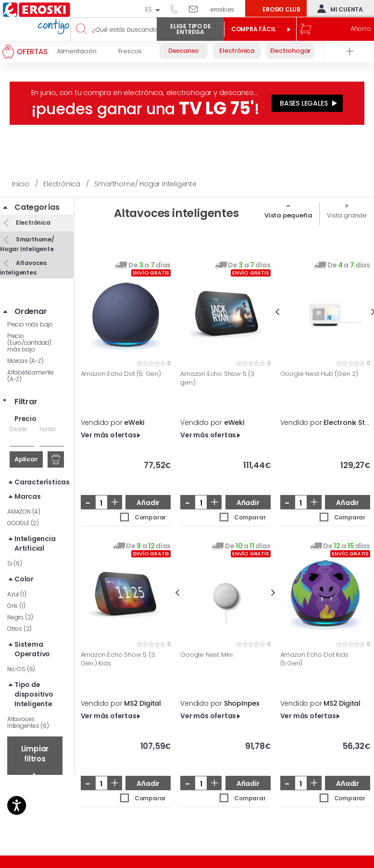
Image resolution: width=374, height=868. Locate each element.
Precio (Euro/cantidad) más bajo (29, 343)
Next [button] (273, 593)
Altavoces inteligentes (23, 268)
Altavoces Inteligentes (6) (28, 722)
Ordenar (31, 312)
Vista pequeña (288, 215)
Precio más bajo (30, 324)
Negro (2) (20, 617)
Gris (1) (16, 606)
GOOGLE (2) (23, 523)
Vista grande (347, 215)
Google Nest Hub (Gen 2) (319, 374)
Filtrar (26, 402)
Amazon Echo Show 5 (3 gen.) (217, 378)
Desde (19, 429)
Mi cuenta (338, 9)
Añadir (148, 503)
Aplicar (26, 459)
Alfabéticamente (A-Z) (31, 376)
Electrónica (32, 223)
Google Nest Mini (206, 655)
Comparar (150, 517)
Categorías (37, 207)
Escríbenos (197, 9)
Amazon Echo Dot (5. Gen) (121, 374)
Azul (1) (17, 594)
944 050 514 (177, 9)
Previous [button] (277, 312)
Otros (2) (19, 629)
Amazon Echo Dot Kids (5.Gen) (314, 659)
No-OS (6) (21, 669)
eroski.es (222, 9)
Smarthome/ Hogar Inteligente (27, 244)
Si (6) (15, 563)
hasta (48, 429)
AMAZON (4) (24, 512)
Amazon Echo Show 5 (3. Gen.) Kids (118, 659)
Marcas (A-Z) (25, 361)
